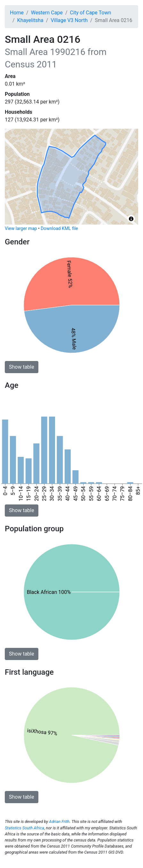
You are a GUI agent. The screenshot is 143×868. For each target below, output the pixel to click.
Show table (22, 367)
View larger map (21, 228)
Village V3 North (69, 20)
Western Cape (47, 13)
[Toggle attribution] (131, 219)
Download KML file (59, 228)
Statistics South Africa (24, 828)
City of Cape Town (91, 13)
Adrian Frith (59, 822)
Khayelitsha (30, 20)
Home (17, 13)
